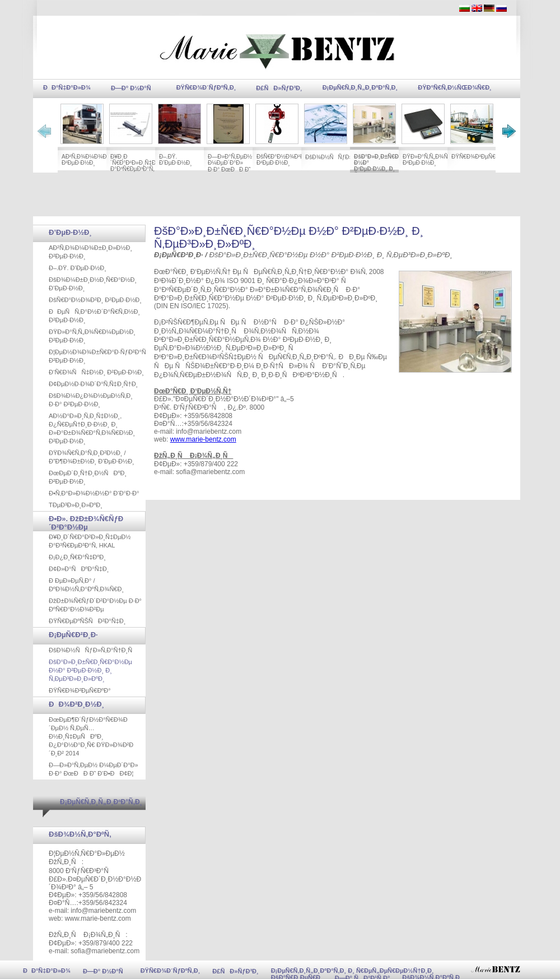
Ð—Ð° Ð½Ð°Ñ (134, 88)
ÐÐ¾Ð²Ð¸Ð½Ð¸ (76, 704)
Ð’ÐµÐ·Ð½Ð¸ (70, 232)
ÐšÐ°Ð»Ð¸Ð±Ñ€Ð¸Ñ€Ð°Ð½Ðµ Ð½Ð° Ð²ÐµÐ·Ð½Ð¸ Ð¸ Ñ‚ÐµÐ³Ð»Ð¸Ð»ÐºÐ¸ (392, 166)
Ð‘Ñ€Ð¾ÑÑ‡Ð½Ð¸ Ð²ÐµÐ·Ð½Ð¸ (96, 372)
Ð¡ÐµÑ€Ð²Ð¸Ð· (73, 635)
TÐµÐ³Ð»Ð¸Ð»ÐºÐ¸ (76, 505)
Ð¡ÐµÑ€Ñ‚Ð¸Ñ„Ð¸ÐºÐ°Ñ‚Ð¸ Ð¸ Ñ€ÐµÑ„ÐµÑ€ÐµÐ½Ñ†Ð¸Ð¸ (353, 971)
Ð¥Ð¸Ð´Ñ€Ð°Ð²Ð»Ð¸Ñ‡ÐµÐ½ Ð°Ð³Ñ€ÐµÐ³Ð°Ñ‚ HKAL (139, 166)
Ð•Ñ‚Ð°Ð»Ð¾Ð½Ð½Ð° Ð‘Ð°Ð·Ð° (94, 493)
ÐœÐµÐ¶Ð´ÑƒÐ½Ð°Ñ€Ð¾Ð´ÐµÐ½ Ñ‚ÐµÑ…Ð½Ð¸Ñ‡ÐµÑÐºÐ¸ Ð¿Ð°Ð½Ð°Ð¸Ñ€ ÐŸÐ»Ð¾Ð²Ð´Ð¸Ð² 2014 (91, 736)
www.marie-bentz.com (203, 439)
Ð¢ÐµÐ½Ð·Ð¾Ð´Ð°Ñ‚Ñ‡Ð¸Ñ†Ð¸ (93, 384)
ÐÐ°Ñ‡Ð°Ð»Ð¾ (67, 87)
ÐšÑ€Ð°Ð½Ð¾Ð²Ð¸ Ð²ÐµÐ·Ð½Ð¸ (281, 160)
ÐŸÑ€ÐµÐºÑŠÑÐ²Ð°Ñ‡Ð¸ (87, 621)
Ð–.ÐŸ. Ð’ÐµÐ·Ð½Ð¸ (176, 160)
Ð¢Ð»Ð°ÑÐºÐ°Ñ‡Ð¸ (79, 569)
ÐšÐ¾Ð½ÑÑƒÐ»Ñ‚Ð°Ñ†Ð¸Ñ (345, 157)
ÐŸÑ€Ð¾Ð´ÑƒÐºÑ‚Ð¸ (206, 87)
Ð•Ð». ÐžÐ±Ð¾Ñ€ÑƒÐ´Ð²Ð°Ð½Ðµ (86, 523)
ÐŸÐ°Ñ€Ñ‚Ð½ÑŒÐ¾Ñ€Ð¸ (455, 87)
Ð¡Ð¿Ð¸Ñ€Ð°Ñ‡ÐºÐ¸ (77, 557)
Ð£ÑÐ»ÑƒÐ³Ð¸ (279, 88)
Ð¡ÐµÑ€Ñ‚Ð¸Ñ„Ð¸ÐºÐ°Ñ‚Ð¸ (360, 87)
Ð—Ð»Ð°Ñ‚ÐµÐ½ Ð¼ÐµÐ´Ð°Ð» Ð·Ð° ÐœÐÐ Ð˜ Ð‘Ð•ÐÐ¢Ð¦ (230, 167)
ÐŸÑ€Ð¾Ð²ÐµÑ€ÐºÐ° (480, 157)
